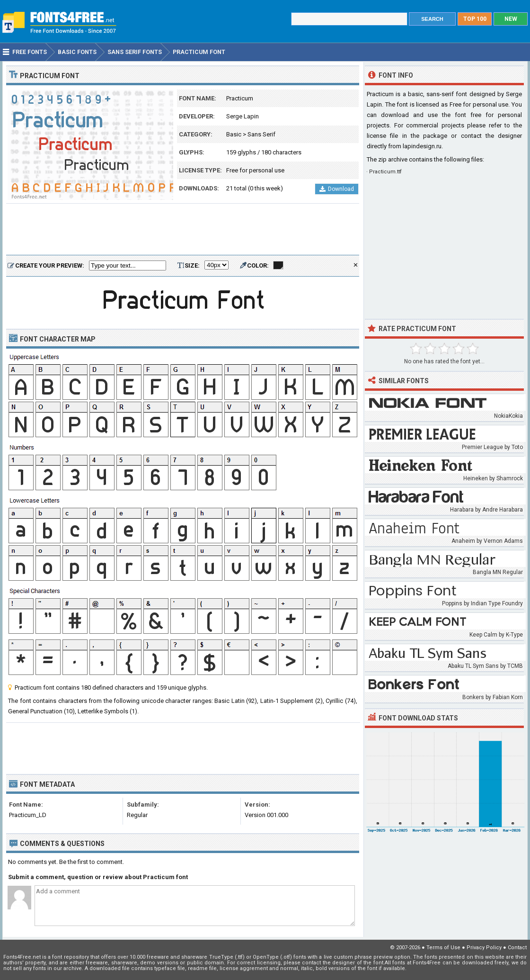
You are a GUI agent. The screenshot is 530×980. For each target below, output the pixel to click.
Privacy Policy (484, 948)
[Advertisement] (183, 230)
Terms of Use (443, 948)
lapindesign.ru (422, 146)
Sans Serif (261, 134)
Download (337, 189)
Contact (517, 948)
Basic (234, 134)
